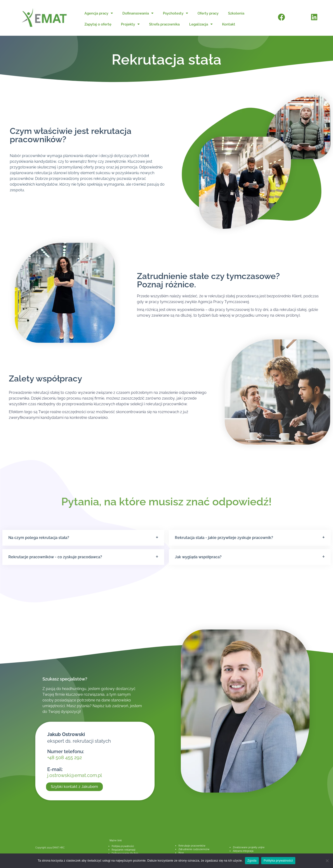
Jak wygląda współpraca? (198, 557)
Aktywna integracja (243, 851)
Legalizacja (201, 24)
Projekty (130, 24)
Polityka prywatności (123, 846)
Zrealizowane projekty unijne (249, 847)
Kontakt (229, 24)
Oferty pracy (208, 13)
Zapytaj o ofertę (98, 24)
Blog (181, 853)
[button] (83, 538)
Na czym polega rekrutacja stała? (39, 538)
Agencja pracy (99, 13)
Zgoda (252, 860)
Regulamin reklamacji (123, 850)
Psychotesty (175, 13)
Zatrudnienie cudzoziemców (194, 849)
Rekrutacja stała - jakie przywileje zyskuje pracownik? (224, 538)
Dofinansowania (138, 13)
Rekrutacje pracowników (192, 846)
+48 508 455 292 (65, 757)
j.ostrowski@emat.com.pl (75, 775)
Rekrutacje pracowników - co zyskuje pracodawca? (55, 557)
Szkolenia (236, 13)
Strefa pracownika (164, 24)
